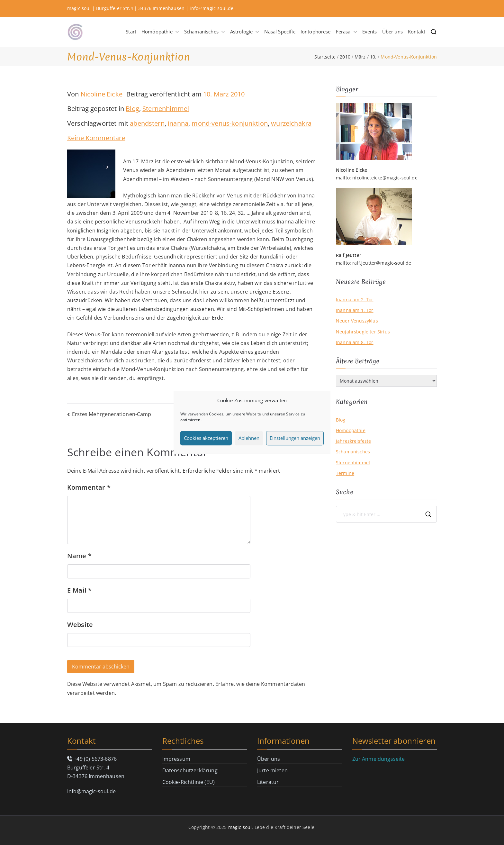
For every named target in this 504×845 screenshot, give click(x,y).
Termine (345, 473)
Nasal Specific (280, 32)
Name (79, 556)
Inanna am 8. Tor (355, 342)
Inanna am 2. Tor (355, 300)
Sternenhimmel (166, 109)
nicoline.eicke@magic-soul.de (385, 178)
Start (131, 32)
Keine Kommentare (96, 138)
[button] (176, 32)
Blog (132, 109)
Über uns (392, 32)
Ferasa (346, 32)
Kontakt (417, 32)
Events (370, 32)
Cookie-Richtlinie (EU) (189, 782)
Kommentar (89, 487)
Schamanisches (205, 32)
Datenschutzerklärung (190, 770)
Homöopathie (160, 32)
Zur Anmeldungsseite (379, 759)
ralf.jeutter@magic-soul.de (382, 263)
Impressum (176, 759)
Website (80, 625)
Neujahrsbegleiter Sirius (363, 332)
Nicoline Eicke (102, 94)
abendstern (147, 123)
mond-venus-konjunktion (230, 123)
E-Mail (79, 590)
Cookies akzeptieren (206, 438)
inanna (178, 123)
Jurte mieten (272, 770)
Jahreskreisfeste (354, 441)
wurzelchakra (291, 123)
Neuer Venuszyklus (357, 321)
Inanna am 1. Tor (355, 310)
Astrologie (245, 32)
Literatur (268, 782)
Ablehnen (249, 438)
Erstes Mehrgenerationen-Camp (112, 414)
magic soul (240, 827)
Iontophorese (316, 32)
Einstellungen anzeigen (295, 438)
